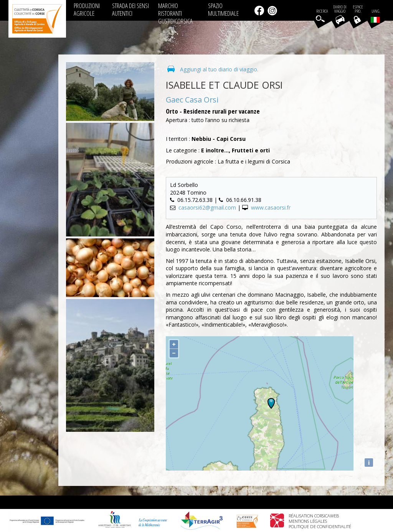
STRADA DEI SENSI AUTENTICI (130, 9)
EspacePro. (358, 9)
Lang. (375, 16)
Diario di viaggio (340, 9)
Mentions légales (308, 521)
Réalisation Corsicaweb (314, 516)
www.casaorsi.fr (271, 207)
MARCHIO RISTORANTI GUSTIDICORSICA (175, 13)
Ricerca (322, 11)
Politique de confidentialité (320, 526)
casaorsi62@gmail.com (207, 207)
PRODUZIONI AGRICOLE (87, 9)
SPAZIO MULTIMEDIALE (223, 9)
